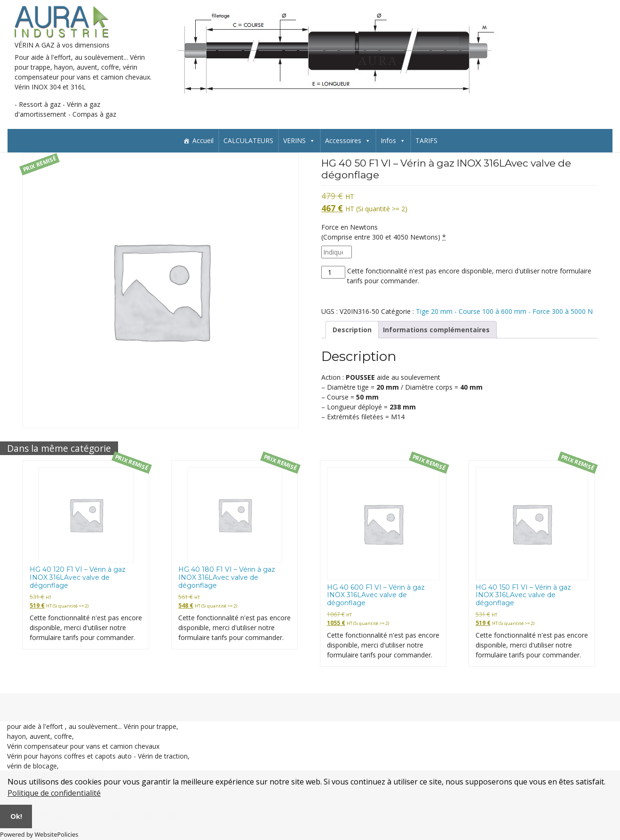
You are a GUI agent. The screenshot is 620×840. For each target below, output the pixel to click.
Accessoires (348, 140)
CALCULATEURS (248, 140)
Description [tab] (352, 330)
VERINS (299, 140)
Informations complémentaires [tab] (436, 330)
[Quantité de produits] (333, 272)
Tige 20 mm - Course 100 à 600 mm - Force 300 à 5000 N (504, 311)
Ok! (16, 816)
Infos (393, 140)
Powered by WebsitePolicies (39, 834)
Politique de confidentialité (54, 793)
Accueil (203, 140)
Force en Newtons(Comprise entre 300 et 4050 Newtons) (384, 232)
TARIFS (426, 140)
